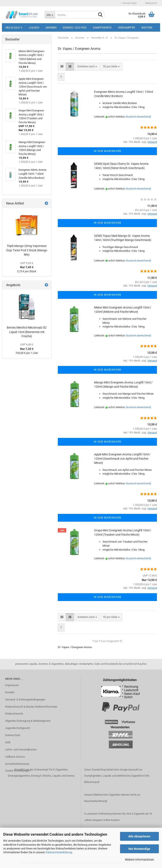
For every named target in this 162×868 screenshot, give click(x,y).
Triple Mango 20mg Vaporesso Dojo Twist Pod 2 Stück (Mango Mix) (27, 250)
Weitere (147, 28)
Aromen (51, 28)
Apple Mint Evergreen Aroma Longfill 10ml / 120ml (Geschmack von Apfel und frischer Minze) (122, 459)
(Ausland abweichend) (138, 117)
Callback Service (15, 757)
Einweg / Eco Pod (75, 28)
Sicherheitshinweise (17, 764)
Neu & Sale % (14, 28)
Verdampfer (126, 28)
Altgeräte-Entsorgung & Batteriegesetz (28, 721)
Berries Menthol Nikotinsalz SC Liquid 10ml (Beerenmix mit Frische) (27, 332)
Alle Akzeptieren (139, 836)
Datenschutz (13, 735)
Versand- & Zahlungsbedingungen (25, 699)
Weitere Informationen (139, 860)
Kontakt (10, 692)
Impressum (12, 685)
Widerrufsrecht (14, 714)
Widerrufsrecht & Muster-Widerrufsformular (31, 707)
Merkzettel (150, 3)
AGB (8, 742)
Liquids (34, 28)
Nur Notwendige (139, 849)
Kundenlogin (129, 3)
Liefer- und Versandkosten (21, 750)
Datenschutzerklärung (59, 852)
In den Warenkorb (107, 151)
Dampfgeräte (102, 28)
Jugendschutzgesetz (18, 728)
